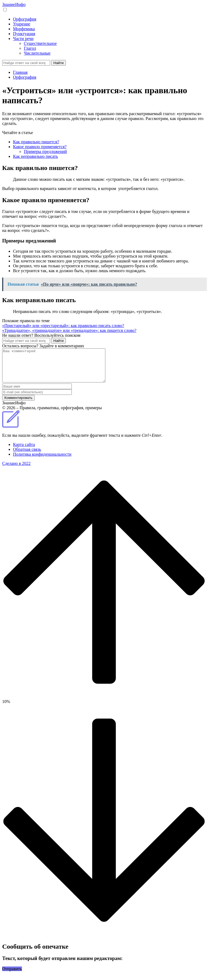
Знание (14, 4)
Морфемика (24, 29)
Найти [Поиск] (58, 63)
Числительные (37, 53)
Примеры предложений (45, 151)
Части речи (23, 39)
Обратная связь (27, 456)
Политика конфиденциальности (42, 461)
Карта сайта (24, 451)
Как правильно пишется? (36, 142)
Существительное (40, 43)
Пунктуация (24, 34)
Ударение (22, 24)
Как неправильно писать (35, 156)
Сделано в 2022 (16, 470)
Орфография (25, 19)
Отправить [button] (12, 975)
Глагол (30, 48)
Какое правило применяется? (40, 147)
